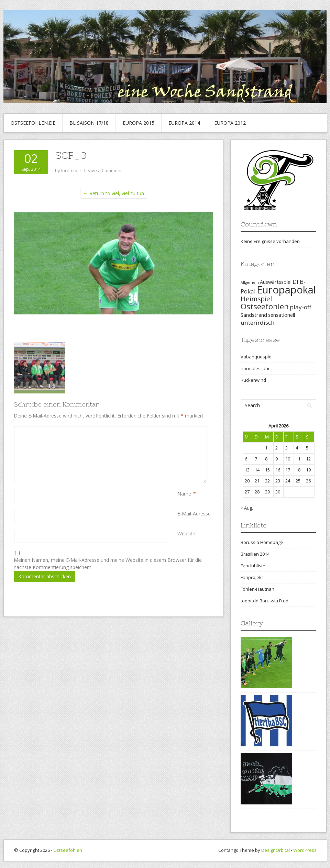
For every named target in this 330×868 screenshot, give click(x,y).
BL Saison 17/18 (89, 123)
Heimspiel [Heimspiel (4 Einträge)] (256, 299)
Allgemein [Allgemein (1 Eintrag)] (250, 282)
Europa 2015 (139, 123)
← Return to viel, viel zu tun (114, 193)
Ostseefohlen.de (33, 123)
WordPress (305, 850)
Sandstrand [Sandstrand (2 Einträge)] (254, 315)
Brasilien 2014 (255, 554)
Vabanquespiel (257, 357)
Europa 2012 (230, 123)
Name (184, 494)
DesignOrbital (276, 850)
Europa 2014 (184, 123)
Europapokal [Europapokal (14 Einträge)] (286, 290)
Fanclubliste (253, 566)
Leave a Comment (103, 170)
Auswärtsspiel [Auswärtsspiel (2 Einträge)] (276, 282)
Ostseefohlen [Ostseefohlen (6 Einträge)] (265, 306)
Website (186, 533)
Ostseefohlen (68, 850)
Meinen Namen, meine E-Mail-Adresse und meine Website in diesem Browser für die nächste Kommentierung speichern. (108, 564)
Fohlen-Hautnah (257, 589)
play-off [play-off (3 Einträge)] (300, 307)
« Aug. (247, 508)
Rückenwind (253, 380)
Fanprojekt (252, 577)
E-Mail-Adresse (194, 514)
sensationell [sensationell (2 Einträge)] (282, 315)
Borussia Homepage (262, 542)
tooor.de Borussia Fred (265, 601)
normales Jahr (255, 368)
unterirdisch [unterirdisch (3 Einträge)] (258, 322)
